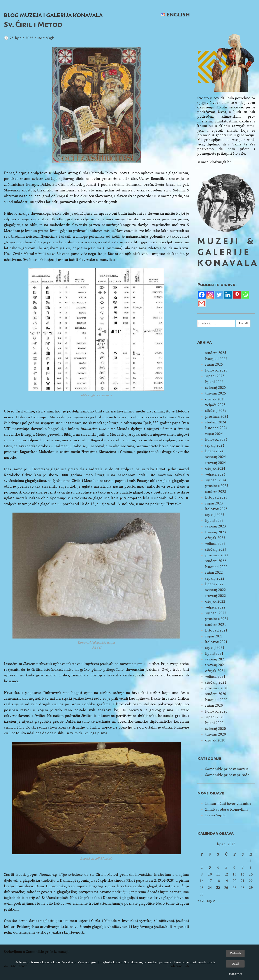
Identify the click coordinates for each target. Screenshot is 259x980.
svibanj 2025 (216, 388)
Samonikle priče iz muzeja (227, 769)
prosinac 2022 (217, 555)
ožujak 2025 (215, 399)
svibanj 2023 (216, 526)
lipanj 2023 (214, 521)
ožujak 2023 (215, 538)
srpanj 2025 (215, 376)
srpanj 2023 (215, 515)
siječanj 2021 (216, 682)
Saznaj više (235, 974)
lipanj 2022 (214, 584)
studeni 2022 (216, 561)
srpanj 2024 (215, 445)
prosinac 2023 (217, 486)
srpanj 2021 (215, 648)
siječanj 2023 (216, 549)
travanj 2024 (216, 463)
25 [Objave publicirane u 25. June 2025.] (218, 888)
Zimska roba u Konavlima (227, 809)
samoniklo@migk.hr (214, 162)
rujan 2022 (214, 572)
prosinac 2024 (217, 417)
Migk (50, 38)
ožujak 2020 (215, 740)
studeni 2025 (216, 353)
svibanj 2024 (216, 457)
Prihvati (235, 953)
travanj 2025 (216, 393)
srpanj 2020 (215, 717)
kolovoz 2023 (216, 509)
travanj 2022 (216, 596)
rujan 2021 (214, 636)
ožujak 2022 (215, 601)
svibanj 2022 (216, 590)
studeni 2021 (216, 625)
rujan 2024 (214, 434)
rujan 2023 (214, 503)
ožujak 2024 (215, 468)
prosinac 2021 (217, 619)
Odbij (235, 964)
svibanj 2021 (216, 659)
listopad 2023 (216, 497)
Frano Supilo (216, 815)
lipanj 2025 (214, 382)
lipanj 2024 (214, 451)
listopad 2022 (216, 567)
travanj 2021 (216, 665)
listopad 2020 (216, 700)
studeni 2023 (216, 492)
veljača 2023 (215, 544)
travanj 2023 (216, 532)
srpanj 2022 (215, 578)
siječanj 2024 (216, 480)
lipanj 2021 (214, 654)
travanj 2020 (216, 734)
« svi (201, 901)
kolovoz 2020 (216, 711)
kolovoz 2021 (216, 642)
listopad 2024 (216, 428)
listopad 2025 (216, 359)
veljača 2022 (215, 607)
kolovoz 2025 (216, 370)
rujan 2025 (214, 364)
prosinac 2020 (217, 688)
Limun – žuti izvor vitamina (228, 804)
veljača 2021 (215, 677)
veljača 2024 (215, 474)
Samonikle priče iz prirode (227, 775)
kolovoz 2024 (216, 440)
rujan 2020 (214, 705)
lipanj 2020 (214, 723)
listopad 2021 (216, 630)
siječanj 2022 (216, 613)
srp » (211, 901)
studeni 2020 (216, 694)
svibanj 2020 (216, 729)
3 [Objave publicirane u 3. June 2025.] (210, 868)
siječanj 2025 (216, 411)
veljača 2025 (215, 405)
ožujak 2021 (215, 671)
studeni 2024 (216, 422)
